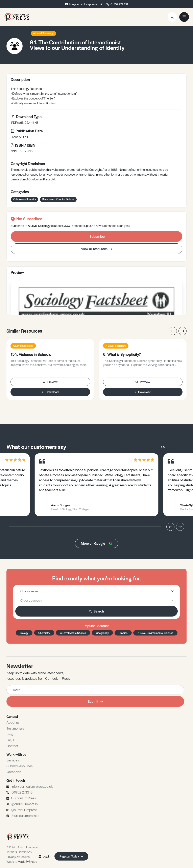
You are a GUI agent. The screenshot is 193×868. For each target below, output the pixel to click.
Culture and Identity (25, 199)
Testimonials (15, 728)
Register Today (71, 856)
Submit (95, 701)
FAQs (10, 740)
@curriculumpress (25, 804)
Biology (24, 633)
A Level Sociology (43, 33)
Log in (44, 856)
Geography (102, 633)
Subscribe (97, 236)
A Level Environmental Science (155, 633)
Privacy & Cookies (18, 857)
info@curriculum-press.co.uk (86, 4)
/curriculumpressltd (26, 816)
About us (13, 722)
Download (50, 392)
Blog (10, 734)
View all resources (96, 249)
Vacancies (14, 772)
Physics (123, 633)
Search (96, 611)
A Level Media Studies (73, 633)
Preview (50, 382)
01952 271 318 (119, 4)
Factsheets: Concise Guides (58, 199)
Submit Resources (20, 766)
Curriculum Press (23, 798)
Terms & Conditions (19, 852)
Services (13, 760)
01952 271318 (22, 792)
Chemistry (44, 633)
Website (22, 861)
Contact (12, 746)
